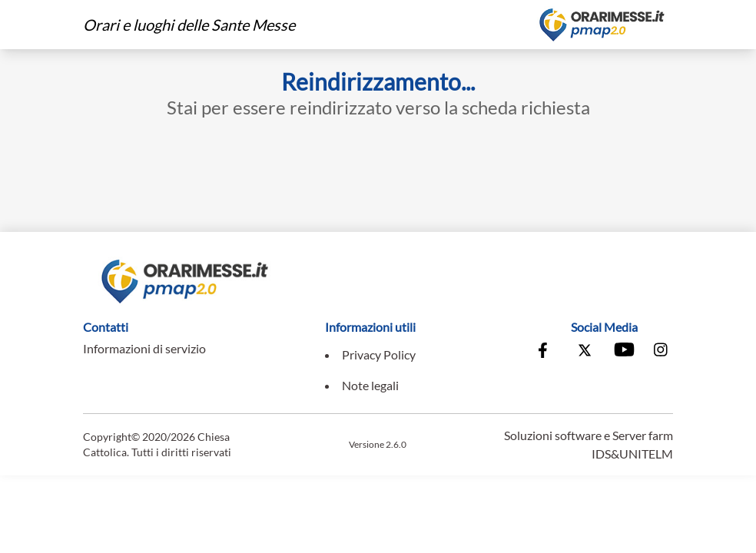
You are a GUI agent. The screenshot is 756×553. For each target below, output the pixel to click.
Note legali (370, 385)
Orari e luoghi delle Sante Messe (189, 25)
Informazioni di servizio (144, 348)
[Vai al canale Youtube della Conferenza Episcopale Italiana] (623, 352)
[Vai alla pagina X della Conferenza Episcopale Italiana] (585, 352)
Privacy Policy (379, 354)
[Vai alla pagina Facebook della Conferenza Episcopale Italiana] (546, 352)
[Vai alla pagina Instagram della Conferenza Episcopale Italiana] (661, 352)
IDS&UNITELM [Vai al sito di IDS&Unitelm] (632, 454)
